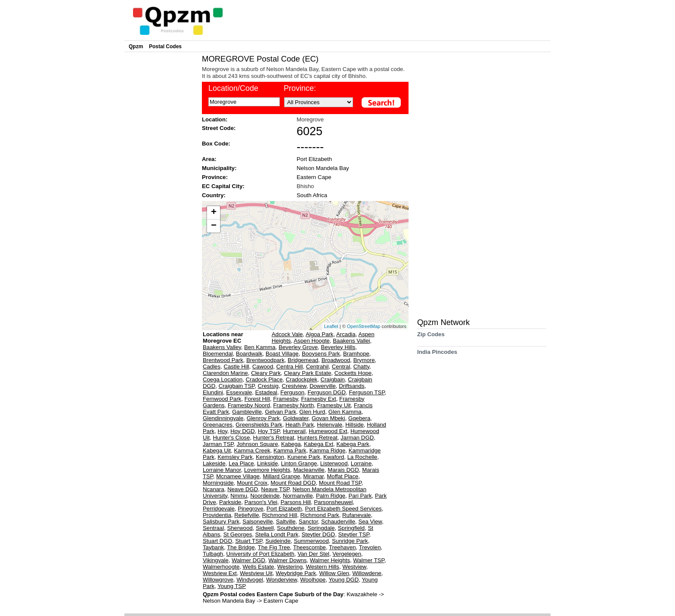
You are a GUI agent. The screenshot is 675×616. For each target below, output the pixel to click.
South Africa (312, 195)
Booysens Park (321, 354)
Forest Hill (257, 399)
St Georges (238, 534)
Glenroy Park (263, 418)
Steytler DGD (318, 534)
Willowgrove (218, 580)
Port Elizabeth (314, 159)
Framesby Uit (334, 405)
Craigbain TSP (237, 386)
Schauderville (338, 522)
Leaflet (331, 326)
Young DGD (344, 580)
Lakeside (214, 463)
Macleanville (309, 470)
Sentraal (213, 528)
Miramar (313, 476)
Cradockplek (302, 379)
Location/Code (233, 88)
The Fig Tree (274, 547)
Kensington (270, 457)
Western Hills (322, 567)
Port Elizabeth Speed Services (344, 509)
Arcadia (346, 334)
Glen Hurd (312, 412)
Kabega (291, 444)
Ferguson (292, 392)
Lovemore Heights (267, 470)
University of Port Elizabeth (260, 554)
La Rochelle (362, 457)
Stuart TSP (249, 541)
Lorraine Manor (222, 470)
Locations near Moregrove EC (223, 337)
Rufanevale (357, 515)
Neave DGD (243, 489)
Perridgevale (219, 509)
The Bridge (241, 547)
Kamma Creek (252, 450)
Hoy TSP (269, 431)
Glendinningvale (223, 418)
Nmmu (239, 496)
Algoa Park (320, 334)
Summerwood (311, 541)
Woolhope (313, 580)
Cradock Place (264, 379)
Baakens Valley (222, 347)
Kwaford (334, 457)
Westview (354, 567)
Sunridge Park (350, 541)
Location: (215, 119)
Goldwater (296, 418)
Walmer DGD (248, 560)
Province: (300, 88)
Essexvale (239, 392)
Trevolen (370, 547)
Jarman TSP (218, 444)
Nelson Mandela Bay (323, 168)
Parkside (230, 502)
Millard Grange (282, 476)
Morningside (218, 483)
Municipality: (219, 168)
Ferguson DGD (327, 392)
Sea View (370, 522)
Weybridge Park (296, 573)
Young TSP (232, 586)
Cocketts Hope (353, 373)
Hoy (222, 431)
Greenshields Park (259, 425)
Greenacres (218, 425)
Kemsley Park (235, 457)
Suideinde (278, 541)
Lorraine (361, 463)
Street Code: (219, 128)
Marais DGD (343, 470)
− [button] (214, 226)
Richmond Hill (280, 515)
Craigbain (332, 379)
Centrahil (317, 367)
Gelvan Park (280, 412)
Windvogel (250, 580)
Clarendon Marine (225, 373)
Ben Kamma (260, 347)
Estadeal (266, 392)
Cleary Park (266, 373)
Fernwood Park (222, 399)
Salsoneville (257, 522)
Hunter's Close (231, 438)
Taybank (213, 547)
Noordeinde (265, 496)
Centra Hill (290, 367)
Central (341, 367)
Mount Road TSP (340, 483)
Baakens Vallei (351, 341)
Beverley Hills (338, 347)
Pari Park (360, 496)
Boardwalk (249, 354)
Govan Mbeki (328, 418)
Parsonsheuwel (333, 502)
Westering (290, 567)
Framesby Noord (249, 405)
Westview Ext (220, 573)
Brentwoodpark (265, 360)
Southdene (291, 528)
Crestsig (268, 386)
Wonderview (282, 580)
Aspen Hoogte (312, 341)
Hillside (355, 425)
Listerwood (334, 463)
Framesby (285, 399)
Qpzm (136, 46)
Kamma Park (290, 450)
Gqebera (359, 418)
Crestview (294, 386)
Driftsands (351, 386)
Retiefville (246, 515)
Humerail (294, 431)
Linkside (267, 463)
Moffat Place (342, 476)
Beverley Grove (298, 347)
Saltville (286, 522)
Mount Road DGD (293, 483)
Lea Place (241, 463)
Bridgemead (303, 360)
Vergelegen (347, 554)
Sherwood (240, 528)
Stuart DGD (217, 541)
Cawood (263, 367)
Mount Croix (252, 483)
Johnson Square (257, 444)
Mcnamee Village (238, 476)
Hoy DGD (242, 431)
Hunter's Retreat (274, 438)
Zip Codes (431, 337)
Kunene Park (303, 457)
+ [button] (214, 213)
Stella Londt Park (277, 534)
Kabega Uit (217, 450)
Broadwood (336, 360)
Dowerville (323, 386)
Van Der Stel (313, 554)
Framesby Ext (318, 399)
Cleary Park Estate (307, 373)
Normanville (298, 496)
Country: (214, 195)
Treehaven (342, 547)
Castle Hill (236, 367)
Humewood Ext (328, 431)
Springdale (321, 528)
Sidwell (265, 528)
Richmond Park (320, 515)
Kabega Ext (319, 444)
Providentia (217, 515)
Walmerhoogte (221, 567)
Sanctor (308, 522)
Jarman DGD (357, 438)
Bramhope (356, 354)
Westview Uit (256, 573)
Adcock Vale (287, 334)
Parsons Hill (296, 502)
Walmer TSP (368, 560)
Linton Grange (299, 463)
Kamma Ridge (328, 450)
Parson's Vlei (261, 502)
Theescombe (310, 547)
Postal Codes (165, 46)
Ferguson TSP (367, 392)
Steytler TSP (353, 534)
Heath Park (300, 425)
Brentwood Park (223, 360)
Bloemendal (218, 354)
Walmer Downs (287, 560)
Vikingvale (216, 560)
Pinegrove (250, 509)
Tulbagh (213, 554)
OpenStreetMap (364, 326)
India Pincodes (437, 355)
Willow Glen (334, 573)
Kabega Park (353, 444)
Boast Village (282, 354)
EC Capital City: (223, 186)
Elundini (213, 392)
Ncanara (214, 489)
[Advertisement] (161, 183)
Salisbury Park (221, 522)
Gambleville (247, 412)
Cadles (212, 367)
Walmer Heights (330, 560)
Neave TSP (276, 489)
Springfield (351, 528)
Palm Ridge (331, 496)
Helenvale (330, 425)
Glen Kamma (345, 412)
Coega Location (223, 379)
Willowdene (367, 573)
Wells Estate (259, 567)
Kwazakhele (363, 594)
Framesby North (293, 405)
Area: (209, 159)
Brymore (364, 360)
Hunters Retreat (317, 438)
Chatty (361, 367)
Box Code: (216, 144)
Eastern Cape (314, 177)
